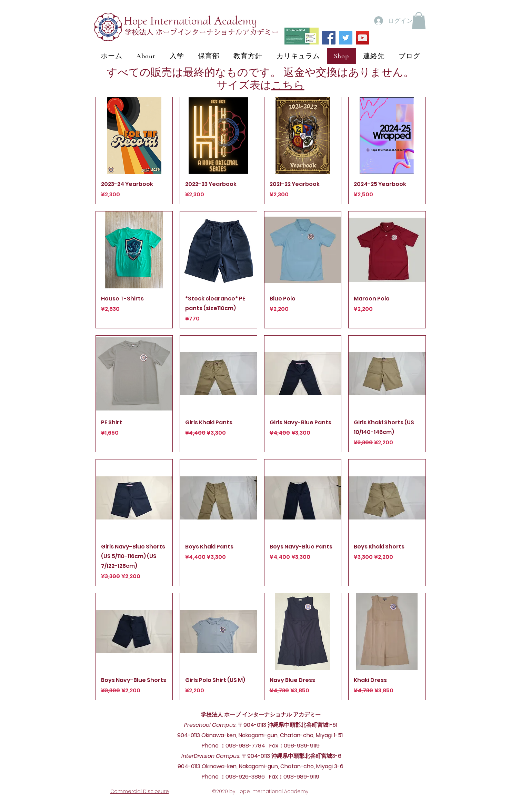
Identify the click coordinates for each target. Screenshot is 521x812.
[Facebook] (329, 38)
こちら (288, 85)
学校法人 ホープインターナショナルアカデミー (202, 32)
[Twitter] (346, 38)
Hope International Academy (190, 21)
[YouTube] (363, 38)
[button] (419, 21)
